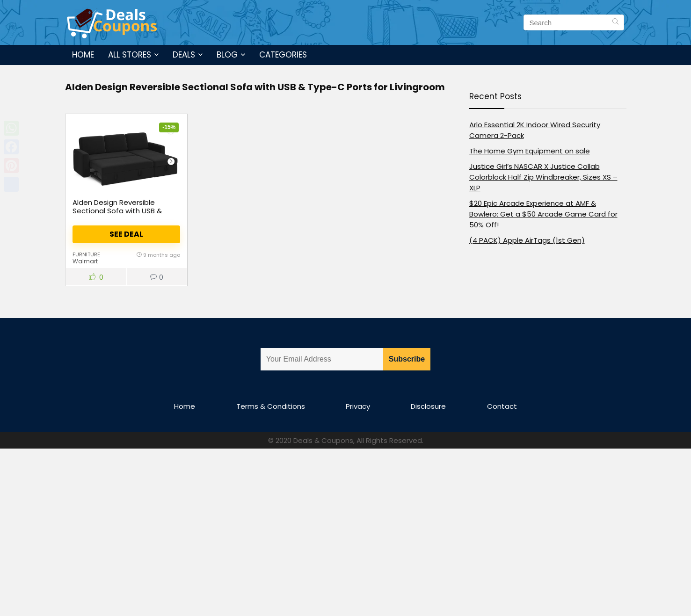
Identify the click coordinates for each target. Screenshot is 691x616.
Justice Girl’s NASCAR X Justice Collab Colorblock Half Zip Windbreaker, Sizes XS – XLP (543, 177)
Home (83, 55)
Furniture (86, 254)
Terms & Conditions (271, 406)
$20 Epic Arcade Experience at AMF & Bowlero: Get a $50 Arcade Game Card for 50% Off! (543, 214)
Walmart (85, 261)
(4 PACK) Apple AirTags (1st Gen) (527, 240)
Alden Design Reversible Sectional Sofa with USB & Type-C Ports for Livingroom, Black (122, 215)
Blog (227, 55)
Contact (502, 406)
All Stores (130, 55)
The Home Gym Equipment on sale (530, 151)
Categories (283, 55)
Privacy (358, 406)
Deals (184, 55)
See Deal (126, 234)
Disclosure (428, 406)
